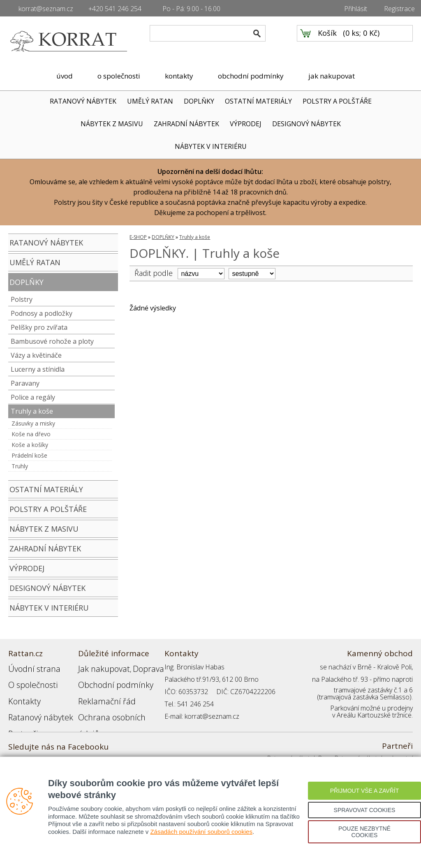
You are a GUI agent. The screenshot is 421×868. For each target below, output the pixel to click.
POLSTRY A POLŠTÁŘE (337, 101)
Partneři (20, 716)
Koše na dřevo (31, 434)
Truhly (20, 466)
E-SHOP (138, 237)
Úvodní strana (29, 667)
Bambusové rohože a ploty (52, 341)
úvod (65, 76)
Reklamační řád (100, 692)
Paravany (25, 383)
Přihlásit (356, 9)
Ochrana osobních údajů (114, 704)
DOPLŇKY (199, 101)
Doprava (134, 667)
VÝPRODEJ (246, 124)
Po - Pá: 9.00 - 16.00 (191, 9)
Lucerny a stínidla (38, 369)
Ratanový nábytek (34, 704)
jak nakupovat (332, 76)
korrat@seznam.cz (46, 9)
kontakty (179, 76)
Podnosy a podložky (42, 313)
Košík (327, 42)
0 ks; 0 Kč (361, 42)
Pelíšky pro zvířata (39, 327)
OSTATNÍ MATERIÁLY (258, 101)
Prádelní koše (29, 455)
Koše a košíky (30, 445)
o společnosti (119, 76)
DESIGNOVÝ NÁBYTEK (306, 124)
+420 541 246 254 (115, 9)
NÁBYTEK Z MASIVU (112, 124)
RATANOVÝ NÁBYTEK (83, 101)
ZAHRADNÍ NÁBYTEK (186, 124)
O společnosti (28, 679)
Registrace (399, 9)
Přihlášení (92, 716)
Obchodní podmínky (107, 679)
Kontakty (21, 692)
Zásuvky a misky (33, 423)
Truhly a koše (32, 411)
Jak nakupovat (98, 667)
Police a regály (33, 397)
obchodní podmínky (251, 76)
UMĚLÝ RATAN (150, 101)
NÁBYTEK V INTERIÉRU (211, 146)
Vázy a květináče (36, 355)
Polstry (22, 299)
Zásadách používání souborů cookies (201, 832)
